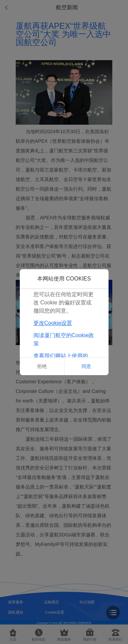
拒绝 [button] (42, 366)
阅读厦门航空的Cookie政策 (64, 339)
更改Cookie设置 (53, 323)
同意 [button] (86, 366)
